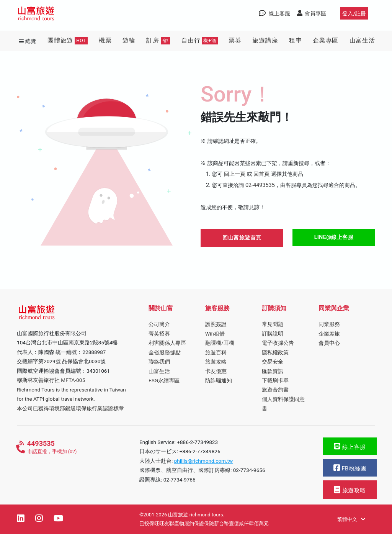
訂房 (158, 41)
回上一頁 (235, 174)
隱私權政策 (275, 352)
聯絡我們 (159, 362)
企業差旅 (329, 334)
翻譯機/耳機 (220, 343)
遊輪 (129, 40)
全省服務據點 (165, 352)
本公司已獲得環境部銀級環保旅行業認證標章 (70, 408)
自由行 (199, 41)
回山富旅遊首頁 (242, 238)
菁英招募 (159, 334)
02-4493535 (260, 185)
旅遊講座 (265, 40)
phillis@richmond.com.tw (204, 461)
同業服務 (329, 324)
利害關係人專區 (167, 343)
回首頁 (261, 174)
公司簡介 (159, 324)
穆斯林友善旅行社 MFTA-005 (51, 380)
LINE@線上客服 (334, 237)
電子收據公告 (278, 343)
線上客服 (350, 446)
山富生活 (362, 40)
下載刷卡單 (275, 380)
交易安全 (273, 362)
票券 (235, 40)
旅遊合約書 (275, 390)
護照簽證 (216, 324)
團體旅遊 (68, 41)
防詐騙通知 (219, 380)
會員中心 (329, 343)
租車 (296, 40)
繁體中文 (351, 519)
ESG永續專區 (164, 380)
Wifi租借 (215, 334)
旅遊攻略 (216, 362)
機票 (105, 40)
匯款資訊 (273, 371)
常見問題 (273, 324)
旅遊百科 (216, 352)
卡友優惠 (216, 371)
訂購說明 (273, 334)
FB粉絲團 (350, 468)
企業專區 (326, 40)
